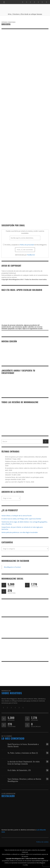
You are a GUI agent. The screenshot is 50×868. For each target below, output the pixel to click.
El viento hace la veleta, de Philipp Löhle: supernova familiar (21, 519)
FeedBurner (31, 255)
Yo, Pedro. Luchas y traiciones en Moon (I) (23, 753)
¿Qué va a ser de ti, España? (14, 482)
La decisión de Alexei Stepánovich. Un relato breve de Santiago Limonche (24, 763)
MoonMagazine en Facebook (15, 561)
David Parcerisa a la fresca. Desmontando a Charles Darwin (23, 745)
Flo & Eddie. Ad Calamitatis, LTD (19, 770)
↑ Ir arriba (25, 865)
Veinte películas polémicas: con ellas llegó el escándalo (20, 532)
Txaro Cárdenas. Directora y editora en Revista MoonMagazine (24, 780)
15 (47, 779)
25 (47, 744)
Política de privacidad (27, 245)
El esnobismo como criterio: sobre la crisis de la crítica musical (26, 468)
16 (47, 753)
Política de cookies (42, 842)
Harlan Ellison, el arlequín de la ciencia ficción (17, 516)
